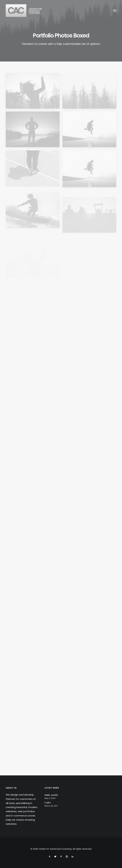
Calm (48, 803)
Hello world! (51, 795)
